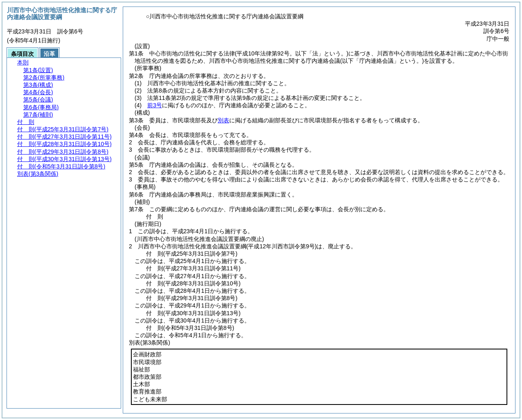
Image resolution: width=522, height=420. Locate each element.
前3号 (155, 105)
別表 (223, 120)
